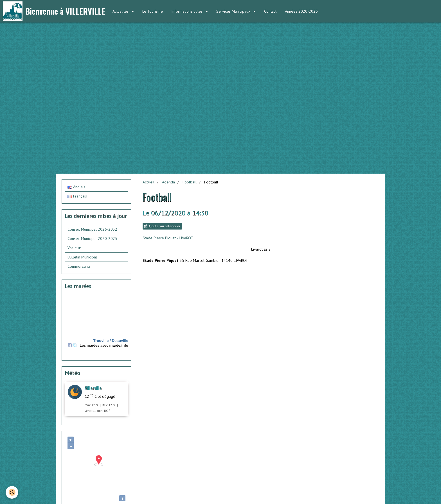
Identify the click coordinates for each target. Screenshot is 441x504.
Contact (270, 11)
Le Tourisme (153, 11)
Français (77, 196)
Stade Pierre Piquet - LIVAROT (168, 238)
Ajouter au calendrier (162, 226)
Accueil (148, 182)
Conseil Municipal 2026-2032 (92, 229)
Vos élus (75, 248)
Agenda (168, 182)
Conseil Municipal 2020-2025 (92, 239)
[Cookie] (12, 492)
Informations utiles (187, 11)
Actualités (121, 11)
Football (190, 182)
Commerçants (79, 266)
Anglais (76, 187)
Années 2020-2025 (301, 11)
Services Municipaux (234, 11)
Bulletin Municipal (82, 257)
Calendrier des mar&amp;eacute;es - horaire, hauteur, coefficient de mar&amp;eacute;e (96, 326)
